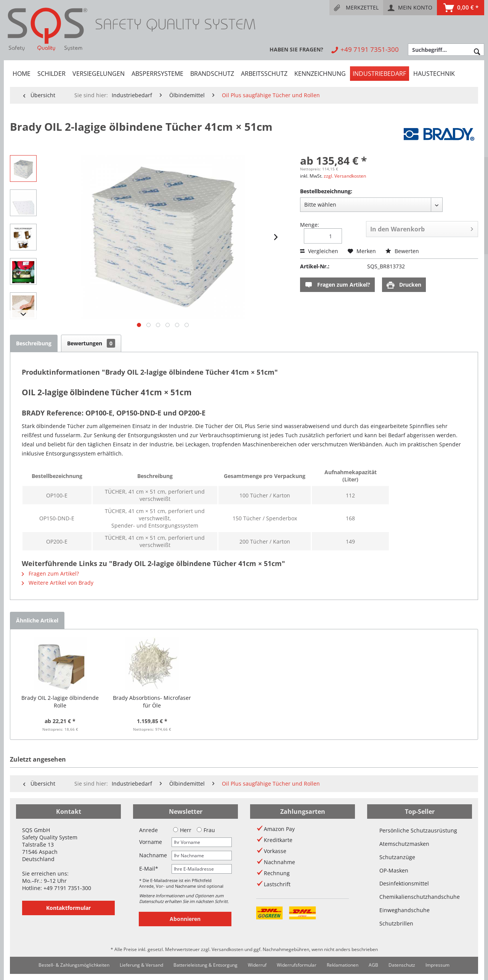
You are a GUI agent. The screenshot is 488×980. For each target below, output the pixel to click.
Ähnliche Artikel (37, 620)
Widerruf (257, 965)
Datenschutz (402, 965)
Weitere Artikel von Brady (58, 583)
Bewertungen (91, 343)
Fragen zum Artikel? (337, 285)
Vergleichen (319, 251)
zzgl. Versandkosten (345, 176)
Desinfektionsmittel (404, 883)
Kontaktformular (68, 908)
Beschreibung (34, 343)
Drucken (404, 285)
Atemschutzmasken (404, 844)
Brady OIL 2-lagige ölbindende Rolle (60, 702)
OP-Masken (394, 870)
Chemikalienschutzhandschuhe (420, 897)
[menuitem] (356, 8)
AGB (373, 965)
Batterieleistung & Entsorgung (205, 965)
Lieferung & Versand (141, 965)
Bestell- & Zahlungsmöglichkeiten (74, 965)
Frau (206, 830)
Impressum (437, 965)
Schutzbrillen (396, 923)
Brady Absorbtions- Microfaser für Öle (152, 702)
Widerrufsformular (297, 965)
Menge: (310, 225)
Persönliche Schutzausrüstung (418, 830)
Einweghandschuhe (405, 910)
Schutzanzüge (397, 857)
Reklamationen (343, 965)
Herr (182, 830)
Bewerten (402, 251)
